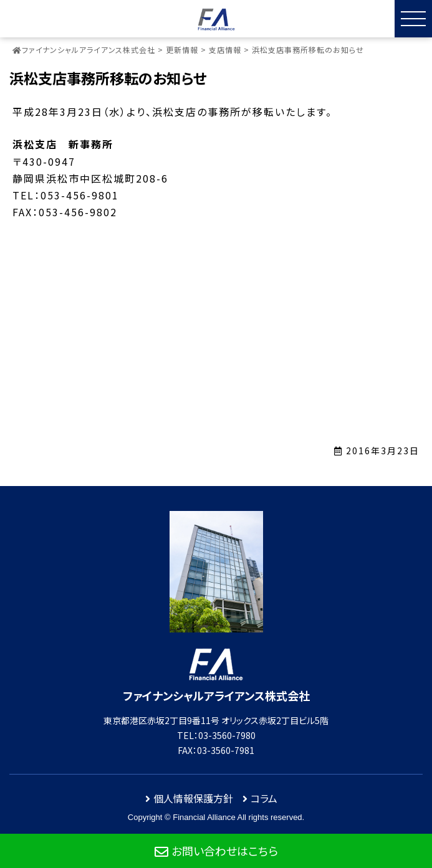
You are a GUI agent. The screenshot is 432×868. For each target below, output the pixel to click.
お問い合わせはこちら (225, 851)
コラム (264, 798)
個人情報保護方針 (193, 798)
